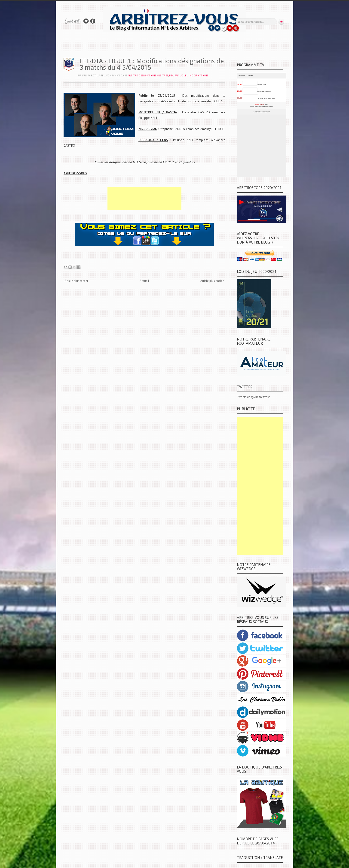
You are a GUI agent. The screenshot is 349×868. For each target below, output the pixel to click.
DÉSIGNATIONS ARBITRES (153, 75)
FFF (177, 75)
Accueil (144, 281)
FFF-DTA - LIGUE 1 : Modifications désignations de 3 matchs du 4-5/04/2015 (152, 64)
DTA (171, 75)
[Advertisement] (144, 199)
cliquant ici (187, 162)
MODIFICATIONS (199, 75)
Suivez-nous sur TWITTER (86, 21)
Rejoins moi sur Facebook (93, 21)
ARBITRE (133, 75)
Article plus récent (76, 281)
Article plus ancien (212, 281)
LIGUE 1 (184, 75)
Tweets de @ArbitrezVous (254, 397)
